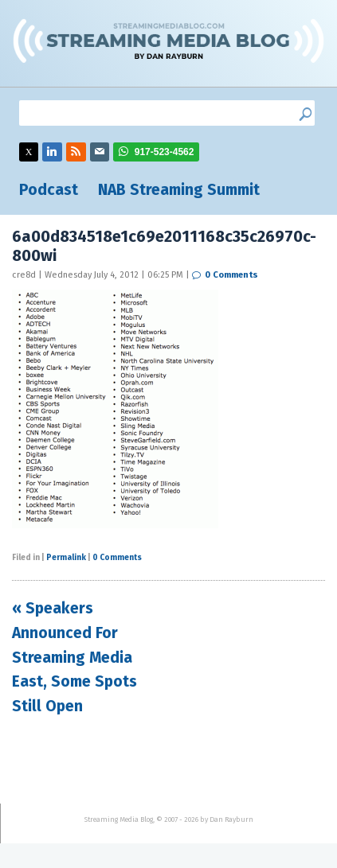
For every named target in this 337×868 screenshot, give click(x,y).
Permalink (66, 558)
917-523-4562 (165, 152)
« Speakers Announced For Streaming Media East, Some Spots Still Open (74, 657)
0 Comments (231, 275)
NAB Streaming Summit (179, 190)
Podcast (49, 190)
